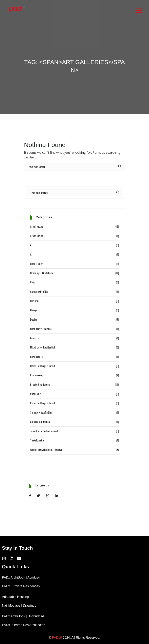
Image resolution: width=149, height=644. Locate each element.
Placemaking (37, 375)
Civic (33, 282)
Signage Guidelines (40, 422)
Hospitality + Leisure (41, 329)
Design (34, 310)
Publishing (35, 394)
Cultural (34, 301)
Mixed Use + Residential (42, 347)
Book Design (37, 264)
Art (32, 245)
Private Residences (40, 384)
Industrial (35, 338)
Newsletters (36, 357)
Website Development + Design (46, 449)
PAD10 (57, 638)
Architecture (37, 226)
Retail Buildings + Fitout (43, 403)
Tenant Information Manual (44, 431)
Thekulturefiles (38, 440)
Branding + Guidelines (42, 273)
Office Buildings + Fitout (43, 366)
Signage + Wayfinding (41, 412)
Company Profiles (39, 291)
